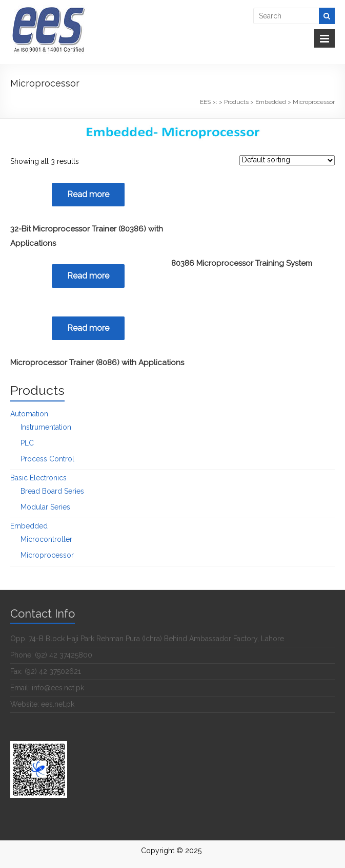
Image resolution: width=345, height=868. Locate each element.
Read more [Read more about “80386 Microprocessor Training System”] (88, 276)
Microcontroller (46, 539)
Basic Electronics (38, 478)
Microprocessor (47, 555)
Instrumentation (46, 427)
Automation (29, 414)
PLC (27, 443)
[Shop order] (287, 160)
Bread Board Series (52, 491)
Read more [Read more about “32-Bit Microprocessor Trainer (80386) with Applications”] (88, 194)
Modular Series (45, 507)
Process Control (47, 459)
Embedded (29, 526)
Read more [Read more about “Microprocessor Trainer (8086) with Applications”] (88, 328)
